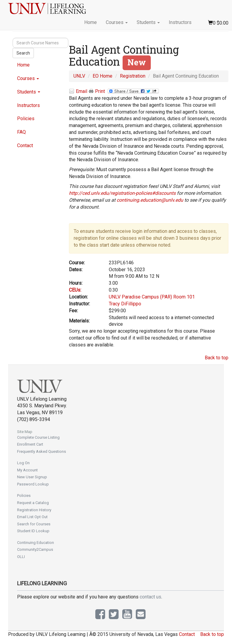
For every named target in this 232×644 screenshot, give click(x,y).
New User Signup (32, 477)
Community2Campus (35, 549)
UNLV (79, 76)
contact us (150, 597)
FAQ (21, 132)
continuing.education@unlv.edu (150, 200)
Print (97, 91)
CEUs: (75, 290)
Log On (23, 463)
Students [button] (148, 22)
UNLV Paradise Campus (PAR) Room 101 (152, 297)
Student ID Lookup (33, 531)
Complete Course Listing (38, 437)
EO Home (103, 76)
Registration (133, 76)
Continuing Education (36, 543)
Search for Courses (34, 524)
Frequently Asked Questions (42, 451)
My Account (27, 470)
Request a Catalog (33, 503)
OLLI (21, 557)
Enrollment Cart (30, 444)
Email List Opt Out (32, 517)
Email (78, 92)
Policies (26, 119)
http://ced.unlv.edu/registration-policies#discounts (122, 193)
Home (91, 22)
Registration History (34, 510)
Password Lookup (33, 484)
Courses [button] (117, 22)
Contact (25, 145)
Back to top (217, 358)
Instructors (180, 22)
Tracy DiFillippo (125, 304)
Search (23, 53)
